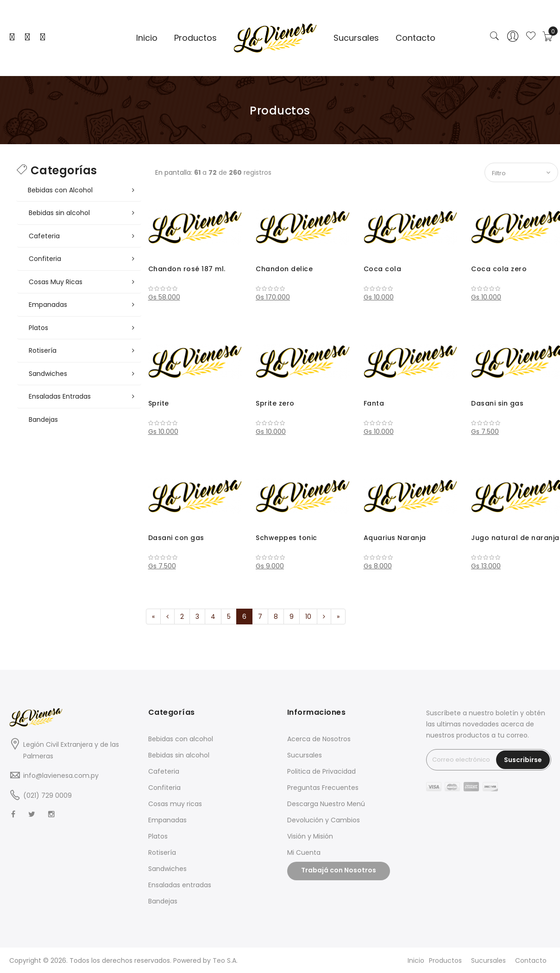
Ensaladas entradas (180, 885)
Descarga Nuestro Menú (326, 804)
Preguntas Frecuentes (323, 788)
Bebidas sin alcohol (179, 755)
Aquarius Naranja (395, 538)
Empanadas (167, 820)
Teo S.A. (225, 960)
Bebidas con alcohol (181, 739)
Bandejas (163, 901)
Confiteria (164, 788)
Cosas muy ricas (175, 804)
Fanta (374, 403)
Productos (445, 960)
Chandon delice (284, 269)
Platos (158, 836)
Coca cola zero (499, 269)
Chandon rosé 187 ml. (187, 269)
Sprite (159, 403)
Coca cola (383, 269)
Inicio (416, 960)
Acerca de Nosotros (319, 739)
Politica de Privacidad (321, 771)
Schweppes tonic (286, 538)
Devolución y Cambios (324, 820)
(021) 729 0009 (47, 795)
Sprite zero (275, 403)
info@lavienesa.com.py (61, 776)
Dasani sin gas (497, 403)
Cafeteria (164, 771)
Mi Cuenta (304, 852)
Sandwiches (167, 869)
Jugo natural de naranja (515, 538)
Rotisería (162, 852)
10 (308, 617)
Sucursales (305, 755)
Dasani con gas (176, 538)
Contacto (531, 960)
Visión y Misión (310, 836)
